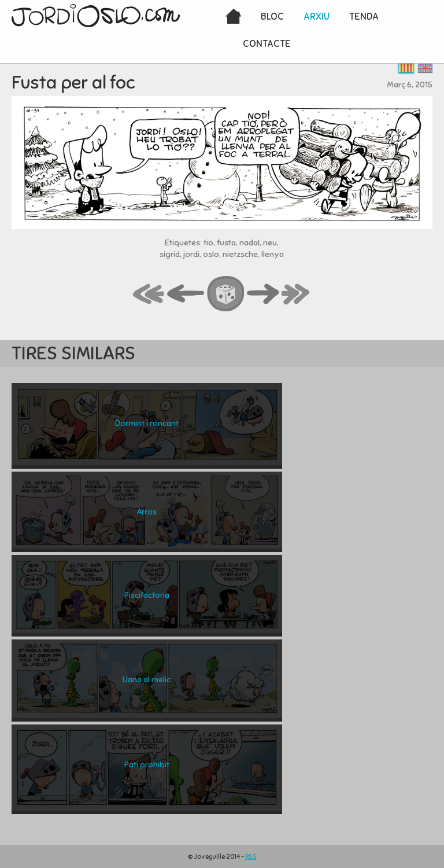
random (226, 295)
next (263, 295)
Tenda (364, 16)
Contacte (267, 44)
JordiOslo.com (96, 16)
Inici (233, 17)
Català (406, 68)
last (296, 295)
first (149, 295)
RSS (251, 856)
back (186, 295)
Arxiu (317, 16)
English (425, 68)
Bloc (272, 16)
